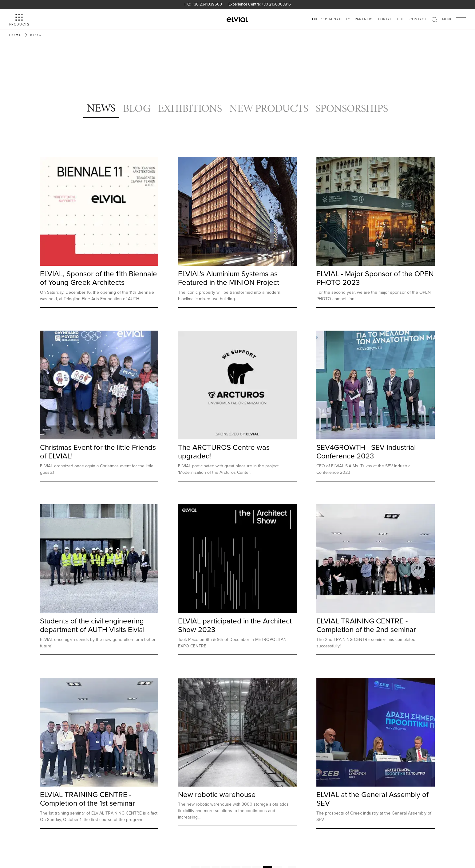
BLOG (137, 108)
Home (16, 35)
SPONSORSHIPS (352, 108)
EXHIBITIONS (190, 108)
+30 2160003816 (276, 4)
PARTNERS (364, 19)
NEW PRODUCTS (269, 108)
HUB (401, 19)
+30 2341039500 (207, 4)
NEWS (101, 108)
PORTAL (385, 19)
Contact (418, 19)
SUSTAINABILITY (336, 19)
